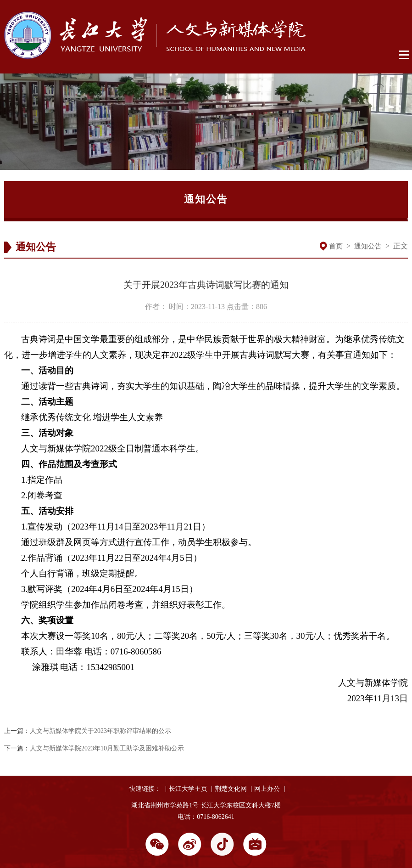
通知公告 (368, 246)
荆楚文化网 (231, 789)
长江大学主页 (188, 789)
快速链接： (145, 789)
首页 (336, 246)
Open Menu (404, 55)
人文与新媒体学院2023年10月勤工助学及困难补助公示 (107, 748)
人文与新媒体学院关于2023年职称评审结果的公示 (100, 731)
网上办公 (267, 789)
